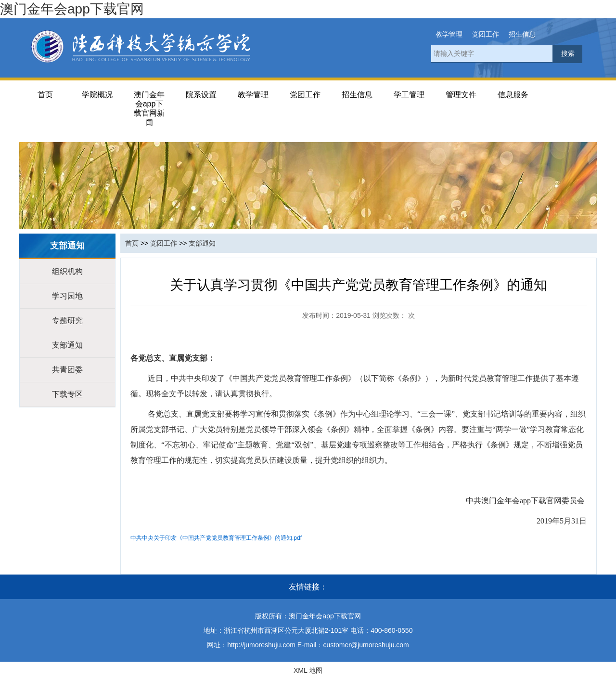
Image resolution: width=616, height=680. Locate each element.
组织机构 (67, 271)
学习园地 (67, 296)
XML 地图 (308, 670)
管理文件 (461, 95)
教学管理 (449, 34)
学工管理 (409, 95)
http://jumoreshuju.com (261, 645)
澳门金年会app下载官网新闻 (149, 109)
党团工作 (486, 34)
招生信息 (522, 34)
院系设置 (201, 95)
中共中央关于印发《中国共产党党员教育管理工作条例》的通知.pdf (216, 538)
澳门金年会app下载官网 (72, 9)
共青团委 (67, 370)
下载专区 (67, 394)
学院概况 (97, 95)
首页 (45, 95)
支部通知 (67, 345)
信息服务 (513, 95)
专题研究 (67, 320)
